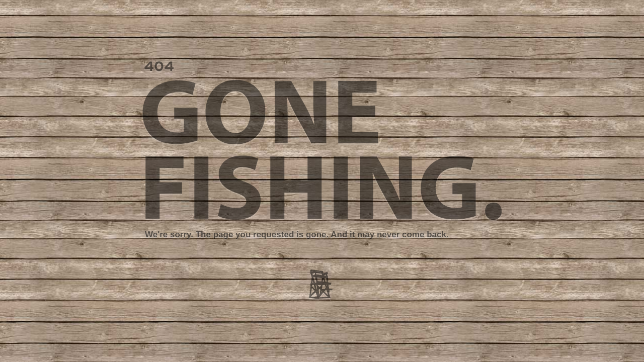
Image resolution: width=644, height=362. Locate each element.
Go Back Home (471, 295)
